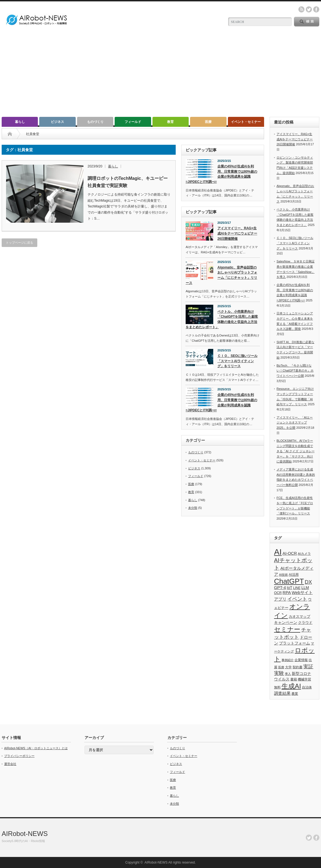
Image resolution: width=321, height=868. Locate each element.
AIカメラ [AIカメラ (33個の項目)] (304, 553)
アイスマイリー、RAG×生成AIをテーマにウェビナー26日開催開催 (237, 233)
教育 (170, 122)
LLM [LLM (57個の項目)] (305, 588)
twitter (309, 9)
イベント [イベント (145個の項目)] (297, 599)
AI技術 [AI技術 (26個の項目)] (283, 575)
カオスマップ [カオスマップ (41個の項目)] (299, 617)
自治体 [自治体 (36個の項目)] (307, 687)
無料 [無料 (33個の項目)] (277, 687)
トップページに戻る (19, 243)
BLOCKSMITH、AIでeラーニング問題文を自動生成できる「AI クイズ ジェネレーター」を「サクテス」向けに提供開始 (296, 451)
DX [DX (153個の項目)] (308, 582)
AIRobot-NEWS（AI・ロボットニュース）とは (36, 748)
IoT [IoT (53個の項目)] (290, 588)
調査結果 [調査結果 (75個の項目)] (282, 693)
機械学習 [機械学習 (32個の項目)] (304, 679)
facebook (316, 9)
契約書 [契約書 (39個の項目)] (298, 667)
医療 (208, 122)
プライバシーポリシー (19, 756)
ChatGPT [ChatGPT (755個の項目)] (289, 581)
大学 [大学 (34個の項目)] (288, 667)
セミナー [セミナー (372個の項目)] (287, 629)
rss (301, 9)
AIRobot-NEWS (25, 834)
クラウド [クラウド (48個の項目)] (305, 623)
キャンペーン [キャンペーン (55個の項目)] (286, 622)
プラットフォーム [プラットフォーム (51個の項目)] (294, 643)
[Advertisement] (160, 75)
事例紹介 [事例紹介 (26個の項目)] (288, 660)
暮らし (20, 122)
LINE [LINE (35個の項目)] (297, 588)
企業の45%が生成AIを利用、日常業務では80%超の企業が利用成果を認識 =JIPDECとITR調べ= (221, 174)
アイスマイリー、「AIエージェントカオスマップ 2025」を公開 (295, 423)
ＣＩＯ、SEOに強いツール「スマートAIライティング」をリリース (237, 361)
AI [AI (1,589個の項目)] (278, 552)
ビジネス (57, 122)
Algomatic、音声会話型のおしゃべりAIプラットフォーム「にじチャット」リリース (221, 275)
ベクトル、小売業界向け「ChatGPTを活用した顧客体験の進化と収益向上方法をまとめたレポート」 (222, 319)
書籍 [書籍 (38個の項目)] (294, 679)
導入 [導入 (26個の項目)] (288, 674)
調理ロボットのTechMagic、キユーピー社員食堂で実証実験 (128, 182)
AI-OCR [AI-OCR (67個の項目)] (290, 553)
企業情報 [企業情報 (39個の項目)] (301, 660)
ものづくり (95, 122)
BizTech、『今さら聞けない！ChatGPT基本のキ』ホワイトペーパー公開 (295, 371)
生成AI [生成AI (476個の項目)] (291, 686)
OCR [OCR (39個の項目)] (278, 593)
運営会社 (10, 764)
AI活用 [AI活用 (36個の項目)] (294, 575)
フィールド (133, 122)
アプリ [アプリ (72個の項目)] (280, 599)
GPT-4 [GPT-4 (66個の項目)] (280, 588)
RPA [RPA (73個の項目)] (287, 592)
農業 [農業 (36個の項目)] (295, 694)
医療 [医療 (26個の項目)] (281, 667)
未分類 (193, 508)
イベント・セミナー (246, 122)
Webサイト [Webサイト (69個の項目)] (302, 592)
